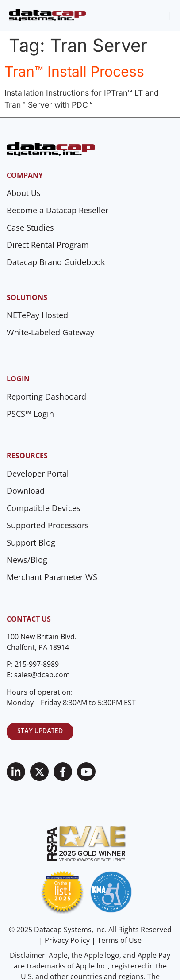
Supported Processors (48, 525)
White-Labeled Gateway (50, 332)
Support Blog (31, 542)
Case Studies (30, 227)
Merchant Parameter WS (52, 577)
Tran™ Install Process (74, 71)
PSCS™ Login (30, 414)
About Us (24, 193)
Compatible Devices (44, 508)
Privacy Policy (67, 940)
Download (26, 491)
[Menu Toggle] (169, 16)
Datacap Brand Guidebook (56, 262)
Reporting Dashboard (46, 396)
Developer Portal (38, 473)
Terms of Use (119, 940)
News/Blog (27, 560)
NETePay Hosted (37, 315)
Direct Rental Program (48, 245)
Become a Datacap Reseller (57, 210)
